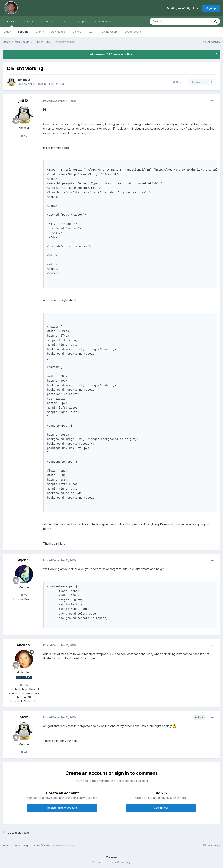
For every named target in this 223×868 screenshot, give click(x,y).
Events (40, 32)
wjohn (23, 560)
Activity (28, 21)
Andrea (23, 645)
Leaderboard (133, 32)
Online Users (109, 32)
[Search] (170, 21)
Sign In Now (161, 808)
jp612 (26, 80)
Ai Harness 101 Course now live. (111, 54)
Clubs (7, 32)
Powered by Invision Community (111, 862)
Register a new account (62, 808)
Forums (23, 32)
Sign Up (211, 8)
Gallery (77, 32)
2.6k (24, 685)
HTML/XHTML (56, 84)
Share (178, 82)
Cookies (112, 857)
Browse (12, 23)
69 (24, 136)
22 (24, 595)
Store (67, 21)
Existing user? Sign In (182, 8)
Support (82, 21)
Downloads (58, 32)
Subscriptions (103, 21)
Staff (91, 32)
